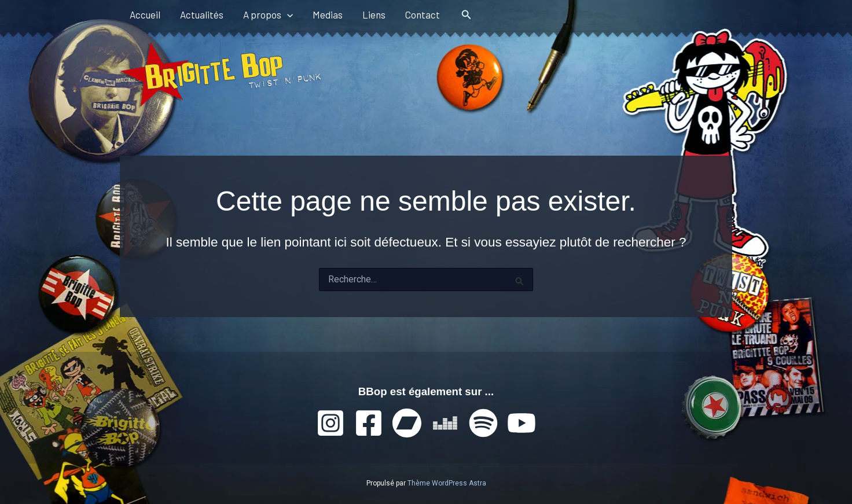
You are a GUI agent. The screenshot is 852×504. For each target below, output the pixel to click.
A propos (268, 14)
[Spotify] (483, 423)
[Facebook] (369, 423)
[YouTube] (522, 423)
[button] (467, 15)
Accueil (145, 14)
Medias (328, 14)
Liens (374, 14)
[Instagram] (330, 423)
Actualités (202, 14)
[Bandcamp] (407, 423)
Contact (423, 14)
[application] (287, 14)
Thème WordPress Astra (447, 483)
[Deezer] (445, 423)
